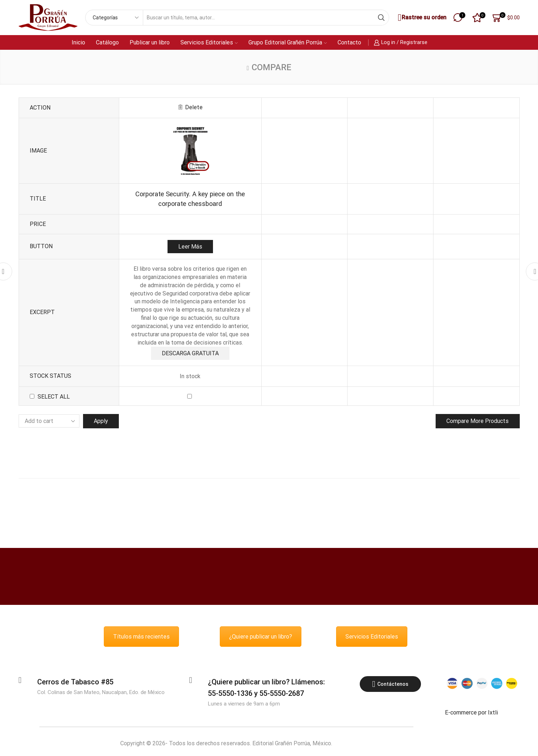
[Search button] (381, 18)
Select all (54, 397)
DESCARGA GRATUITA (190, 353)
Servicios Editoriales (209, 42)
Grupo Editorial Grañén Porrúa (288, 42)
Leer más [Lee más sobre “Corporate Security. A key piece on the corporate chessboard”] (190, 247)
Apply (101, 421)
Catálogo (107, 42)
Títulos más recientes (141, 637)
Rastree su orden (421, 18)
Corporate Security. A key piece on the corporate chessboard (190, 199)
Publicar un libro (150, 42)
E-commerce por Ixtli (471, 713)
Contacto (349, 42)
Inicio (78, 42)
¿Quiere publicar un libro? (261, 637)
